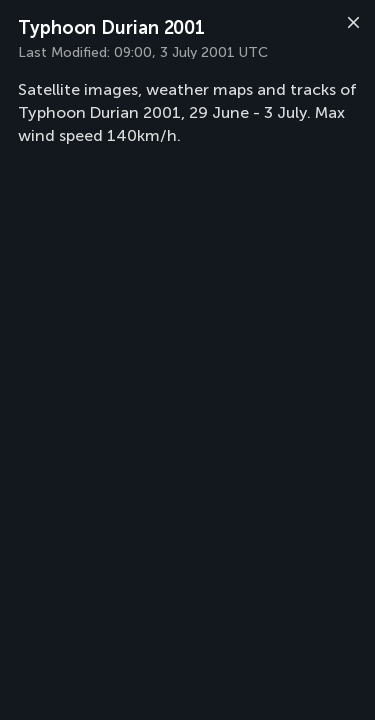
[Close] (351, 25)
